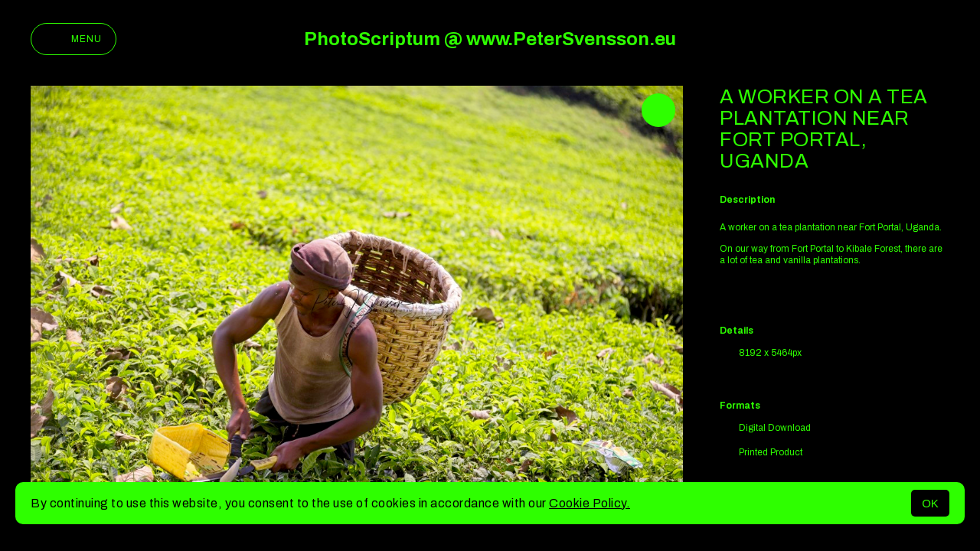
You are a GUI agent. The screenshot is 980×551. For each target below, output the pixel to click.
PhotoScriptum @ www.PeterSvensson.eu (490, 39)
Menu (73, 39)
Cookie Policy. (590, 503)
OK (930, 503)
